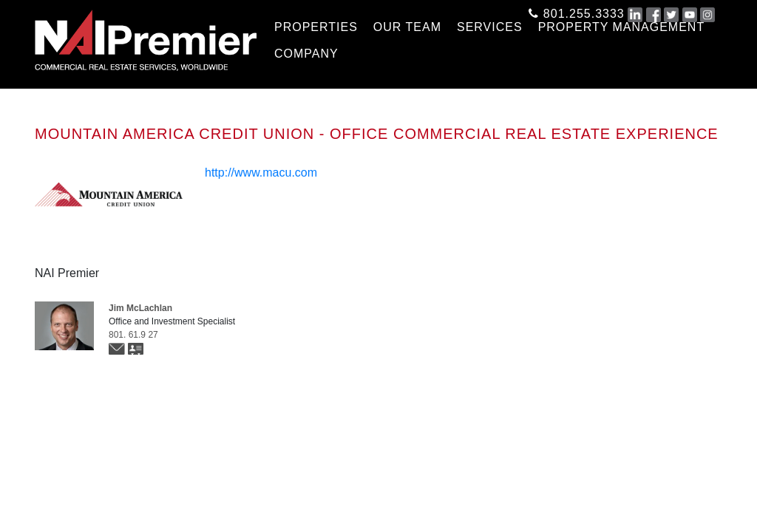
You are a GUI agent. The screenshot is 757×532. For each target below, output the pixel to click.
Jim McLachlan (140, 308)
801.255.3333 (576, 11)
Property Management (622, 27)
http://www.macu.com (261, 173)
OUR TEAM (407, 27)
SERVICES (490, 27)
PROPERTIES (316, 27)
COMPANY (306, 54)
